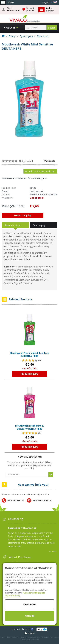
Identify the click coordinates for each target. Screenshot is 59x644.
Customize (29, 604)
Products (9, 28)
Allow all (29, 616)
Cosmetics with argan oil (22, 528)
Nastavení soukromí (30, 640)
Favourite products (31, 9)
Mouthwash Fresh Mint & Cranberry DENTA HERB (29, 427)
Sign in (14, 9)
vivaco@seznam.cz (42, 500)
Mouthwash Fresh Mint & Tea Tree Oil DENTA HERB (29, 355)
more (53, 551)
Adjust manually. (13, 596)
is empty (50, 9)
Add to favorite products (42, 171)
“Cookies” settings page (34, 593)
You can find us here (21, 629)
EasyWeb (14, 637)
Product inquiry (22, 215)
